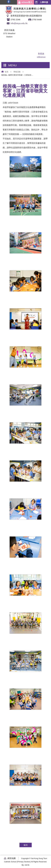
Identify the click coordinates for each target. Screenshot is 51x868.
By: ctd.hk (26, 865)
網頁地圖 (12, 858)
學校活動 (17, 72)
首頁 (7, 72)
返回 (26, 845)
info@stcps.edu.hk (19, 23)
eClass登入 (27, 2)
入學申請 (44, 2)
